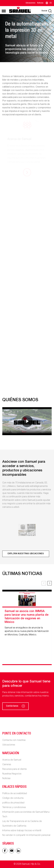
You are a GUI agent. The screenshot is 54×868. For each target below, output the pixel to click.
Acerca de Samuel (12, 760)
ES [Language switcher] (48, 3)
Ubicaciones (31, 3)
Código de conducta (13, 798)
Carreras (7, 765)
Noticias (40, 3)
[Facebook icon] (5, 851)
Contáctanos (15, 706)
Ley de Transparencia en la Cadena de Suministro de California (22, 824)
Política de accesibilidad (15, 794)
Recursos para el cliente (14, 769)
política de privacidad (13, 803)
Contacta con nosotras (14, 740)
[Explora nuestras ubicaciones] (26, 554)
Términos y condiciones (14, 808)
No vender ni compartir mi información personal (26, 835)
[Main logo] (20, 10)
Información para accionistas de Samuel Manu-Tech (26, 815)
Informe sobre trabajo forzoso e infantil (22, 831)
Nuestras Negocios (12, 774)
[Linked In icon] (12, 851)
